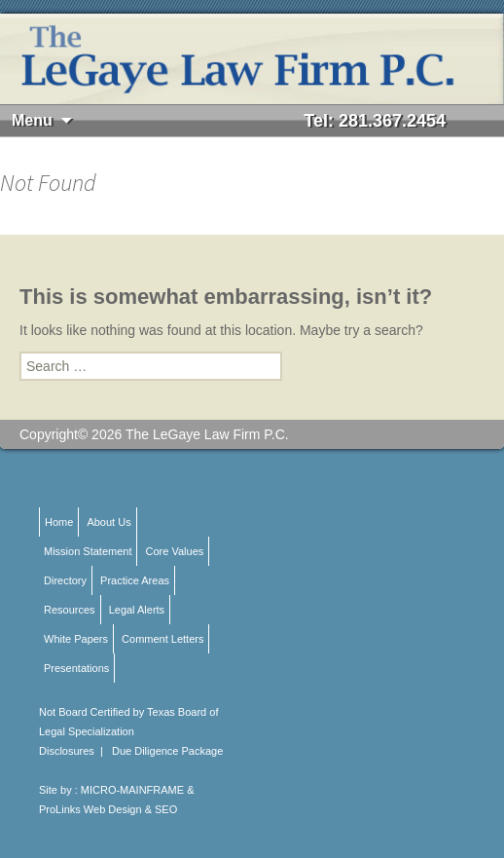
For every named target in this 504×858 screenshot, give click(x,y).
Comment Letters (162, 639)
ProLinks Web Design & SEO (108, 809)
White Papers (76, 639)
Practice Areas (135, 580)
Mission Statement (88, 551)
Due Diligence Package (167, 751)
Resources (70, 610)
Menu (32, 120)
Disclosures (67, 751)
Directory (65, 580)
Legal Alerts (137, 610)
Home (59, 522)
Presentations (76, 668)
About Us (108, 522)
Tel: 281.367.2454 (375, 121)
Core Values (175, 551)
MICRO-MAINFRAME (132, 790)
